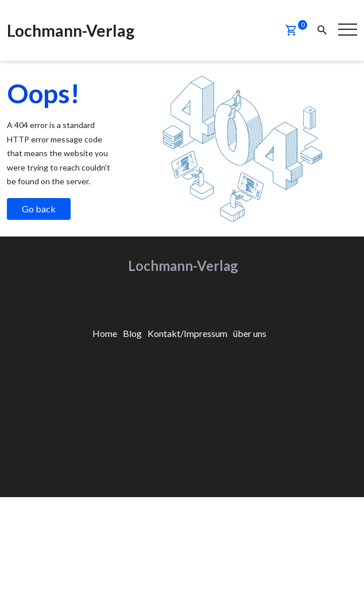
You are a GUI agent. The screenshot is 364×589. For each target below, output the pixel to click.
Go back (39, 208)
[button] (291, 30)
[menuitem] (105, 333)
